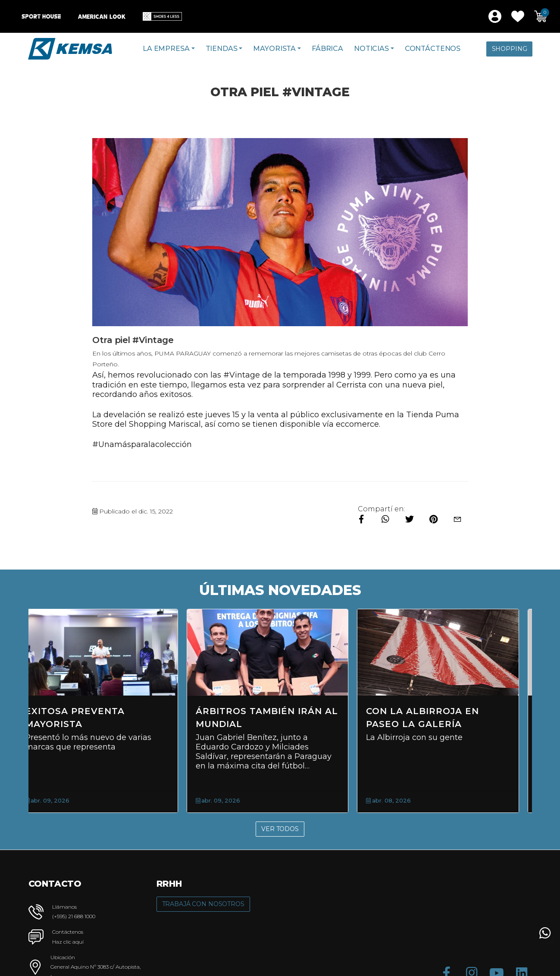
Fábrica (327, 49)
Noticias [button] (371, 49)
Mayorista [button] (274, 49)
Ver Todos (280, 829)
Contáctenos (433, 49)
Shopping (510, 49)
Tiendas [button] (222, 49)
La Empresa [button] (166, 49)
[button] (518, 16)
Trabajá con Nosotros (203, 904)
